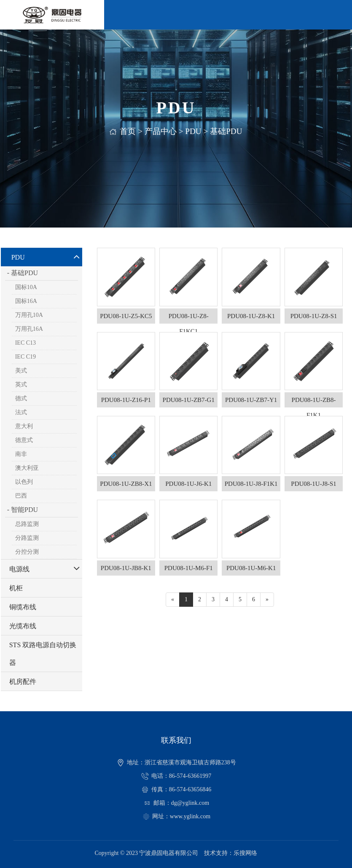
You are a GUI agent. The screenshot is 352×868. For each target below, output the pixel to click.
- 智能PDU (23, 510)
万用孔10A (29, 315)
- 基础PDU (23, 273)
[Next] (267, 600)
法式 (21, 412)
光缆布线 (23, 626)
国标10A (26, 287)
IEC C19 (26, 357)
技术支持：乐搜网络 (231, 853)
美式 (21, 371)
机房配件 (23, 682)
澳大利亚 (27, 468)
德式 (21, 398)
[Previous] (173, 600)
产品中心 (161, 131)
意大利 (24, 426)
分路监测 (27, 538)
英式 (21, 384)
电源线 (19, 569)
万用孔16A (29, 329)
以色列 (24, 482)
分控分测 (27, 552)
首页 (128, 131)
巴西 (21, 496)
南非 (21, 454)
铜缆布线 (23, 607)
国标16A (26, 301)
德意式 (24, 440)
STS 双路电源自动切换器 (43, 654)
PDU (193, 131)
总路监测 (27, 524)
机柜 (16, 588)
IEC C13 (26, 343)
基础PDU (226, 131)
